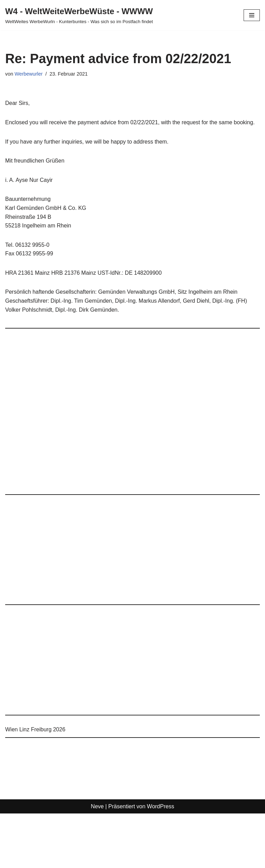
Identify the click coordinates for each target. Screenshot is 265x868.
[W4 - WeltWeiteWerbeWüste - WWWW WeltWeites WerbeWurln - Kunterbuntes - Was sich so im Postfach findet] (79, 15)
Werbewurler (28, 74)
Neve (97, 806)
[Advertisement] (132, 415)
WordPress (161, 806)
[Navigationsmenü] (252, 15)
